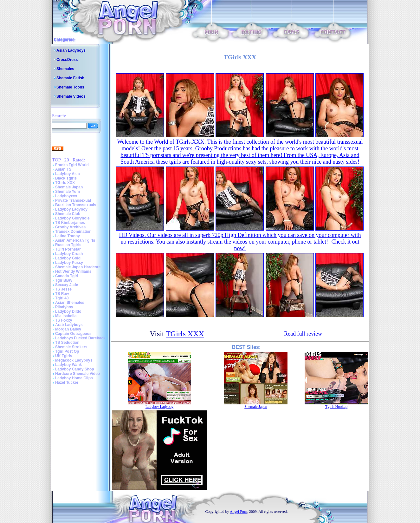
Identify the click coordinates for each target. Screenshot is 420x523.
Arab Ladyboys (69, 325)
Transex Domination (73, 232)
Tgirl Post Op (67, 351)
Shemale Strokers (71, 347)
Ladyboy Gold (68, 258)
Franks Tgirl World (72, 165)
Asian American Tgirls (75, 240)
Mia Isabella (66, 316)
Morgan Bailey (68, 329)
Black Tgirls (66, 178)
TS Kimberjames (70, 223)
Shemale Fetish (70, 78)
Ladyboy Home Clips (74, 378)
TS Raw (62, 294)
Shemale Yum (68, 192)
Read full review (303, 334)
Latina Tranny (68, 236)
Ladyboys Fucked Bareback (80, 338)
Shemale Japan (69, 187)
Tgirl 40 (62, 298)
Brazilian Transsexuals (76, 205)
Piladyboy (64, 307)
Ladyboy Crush (69, 254)
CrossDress (67, 60)
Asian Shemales (70, 303)
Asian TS (63, 169)
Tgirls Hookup (336, 407)
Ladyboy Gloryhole (72, 218)
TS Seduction (67, 343)
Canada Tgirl (67, 276)
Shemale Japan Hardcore (78, 267)
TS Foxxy (64, 320)
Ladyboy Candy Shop (75, 369)
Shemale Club (68, 214)
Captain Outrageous (73, 334)
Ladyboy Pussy (69, 263)
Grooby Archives (70, 227)
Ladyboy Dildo (68, 311)
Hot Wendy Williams (73, 271)
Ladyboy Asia (68, 174)
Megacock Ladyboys (74, 360)
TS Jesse (63, 289)
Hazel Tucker (67, 382)
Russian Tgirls (68, 245)
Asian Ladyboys (71, 50)
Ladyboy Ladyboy (71, 209)
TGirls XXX (65, 183)
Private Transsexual (73, 200)
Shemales (65, 69)
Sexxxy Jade (67, 285)
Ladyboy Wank (68, 365)
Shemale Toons (70, 87)
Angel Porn (239, 512)
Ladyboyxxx (66, 196)
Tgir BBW (64, 280)
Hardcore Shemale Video (78, 374)
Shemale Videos (71, 96)
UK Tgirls (64, 356)
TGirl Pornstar (68, 249)
